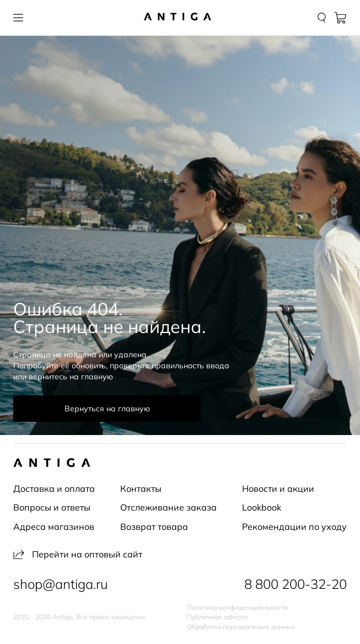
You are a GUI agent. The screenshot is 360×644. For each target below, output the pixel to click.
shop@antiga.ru (61, 584)
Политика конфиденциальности (237, 608)
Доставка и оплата (54, 489)
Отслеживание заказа (168, 507)
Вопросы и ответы (52, 507)
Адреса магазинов (54, 527)
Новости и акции (278, 489)
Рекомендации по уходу (294, 527)
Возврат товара (154, 527)
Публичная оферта (217, 617)
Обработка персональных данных (241, 627)
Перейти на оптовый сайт (78, 554)
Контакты (141, 489)
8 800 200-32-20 (295, 584)
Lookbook (262, 507)
